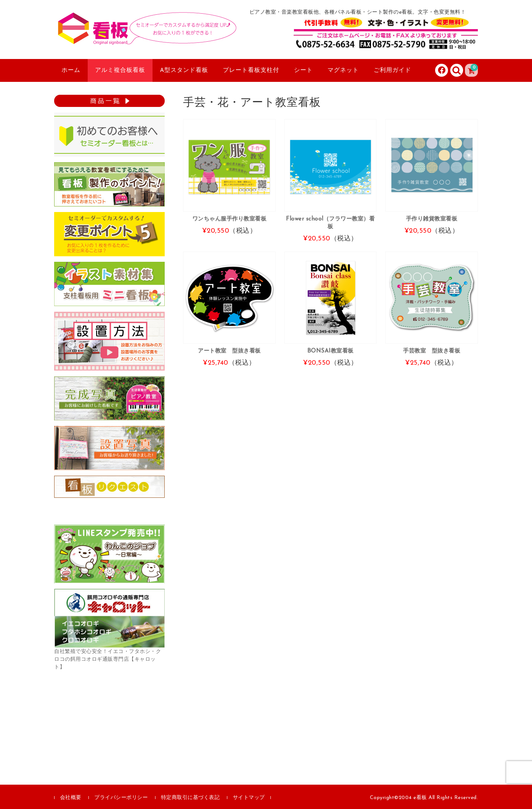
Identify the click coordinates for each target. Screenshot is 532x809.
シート (303, 70)
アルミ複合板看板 (120, 70)
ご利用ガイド (392, 70)
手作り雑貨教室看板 (432, 219)
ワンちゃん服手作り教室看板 (230, 219)
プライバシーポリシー (121, 798)
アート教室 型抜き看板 (229, 351)
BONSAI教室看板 (330, 351)
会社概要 (71, 798)
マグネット (343, 70)
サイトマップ (249, 798)
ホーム (71, 70)
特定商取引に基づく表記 (190, 798)
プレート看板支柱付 (251, 70)
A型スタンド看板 (184, 70)
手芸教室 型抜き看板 (432, 351)
